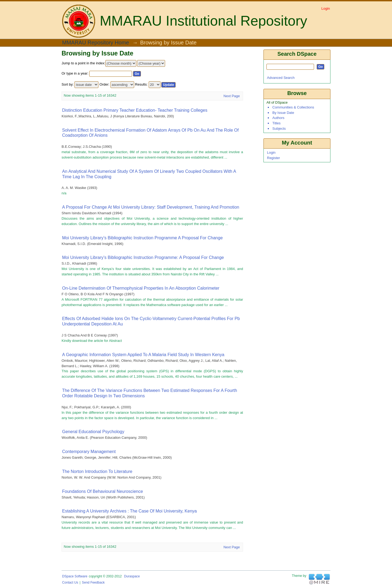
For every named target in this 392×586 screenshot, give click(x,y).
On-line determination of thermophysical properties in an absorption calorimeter (141, 288)
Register (273, 158)
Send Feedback (93, 583)
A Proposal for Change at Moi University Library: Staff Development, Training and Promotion (151, 207)
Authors (278, 118)
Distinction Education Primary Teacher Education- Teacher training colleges (135, 110)
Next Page (232, 96)
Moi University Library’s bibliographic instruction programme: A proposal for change (143, 257)
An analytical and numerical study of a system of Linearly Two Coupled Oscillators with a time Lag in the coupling (149, 174)
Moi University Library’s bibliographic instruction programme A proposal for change (142, 238)
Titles (277, 123)
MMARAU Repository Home (96, 43)
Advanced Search (281, 78)
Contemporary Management (89, 452)
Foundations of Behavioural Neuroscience (103, 491)
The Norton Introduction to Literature (97, 471)
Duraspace (132, 576)
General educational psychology (93, 432)
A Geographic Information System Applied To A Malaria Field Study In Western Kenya (143, 355)
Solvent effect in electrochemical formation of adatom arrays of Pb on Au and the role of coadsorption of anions (150, 133)
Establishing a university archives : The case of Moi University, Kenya (129, 511)
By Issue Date (283, 113)
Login (326, 8)
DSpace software (75, 576)
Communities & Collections (293, 107)
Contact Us (70, 583)
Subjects (279, 129)
